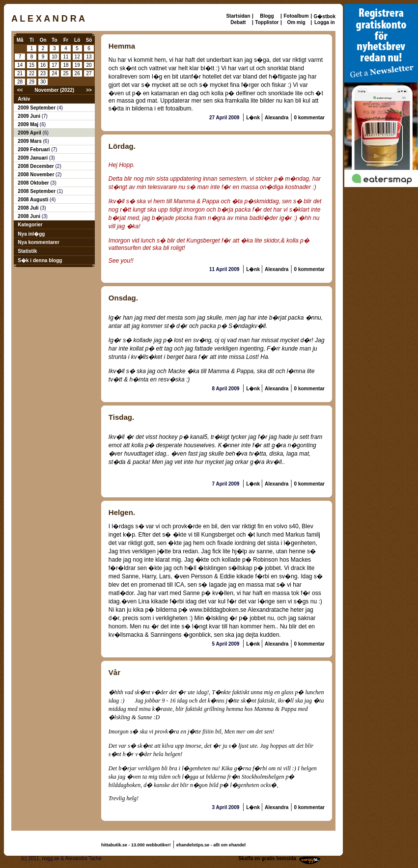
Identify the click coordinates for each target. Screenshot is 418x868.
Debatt (238, 22)
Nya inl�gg (31, 234)
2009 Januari (33, 158)
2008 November (37, 175)
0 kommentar (309, 118)
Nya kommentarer (38, 242)
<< (20, 90)
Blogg (267, 16)
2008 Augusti (34, 200)
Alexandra (277, 118)
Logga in (325, 22)
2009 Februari (34, 149)
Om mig (296, 22)
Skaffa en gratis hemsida (267, 858)
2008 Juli (29, 208)
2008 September (37, 191)
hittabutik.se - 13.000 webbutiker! (136, 845)
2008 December (36, 166)
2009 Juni (29, 116)
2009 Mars (30, 141)
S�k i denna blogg (40, 260)
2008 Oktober (34, 183)
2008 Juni (29, 216)
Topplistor (267, 22)
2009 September (37, 108)
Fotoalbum (296, 16)
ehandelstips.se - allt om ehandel (211, 845)
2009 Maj (28, 124)
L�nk (254, 118)
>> (89, 90)
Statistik (27, 251)
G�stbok (325, 16)
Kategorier (30, 225)
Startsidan (238, 16)
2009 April (30, 133)
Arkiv (24, 99)
